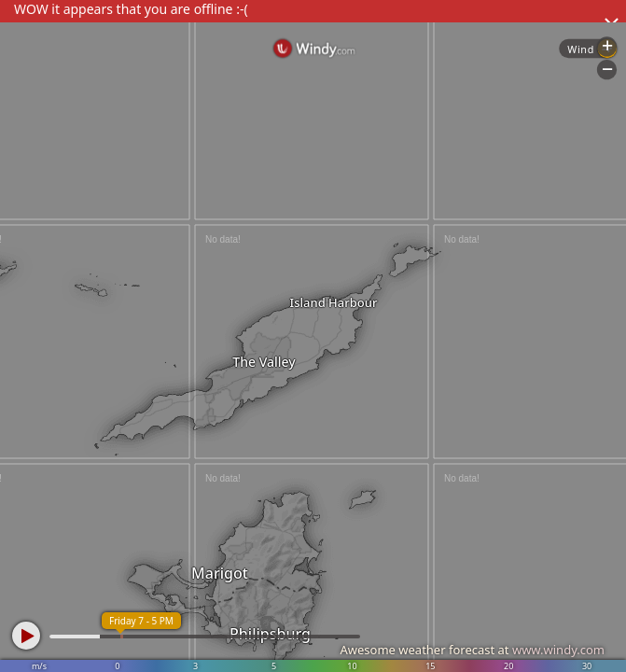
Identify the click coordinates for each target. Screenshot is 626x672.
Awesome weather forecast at (472, 650)
